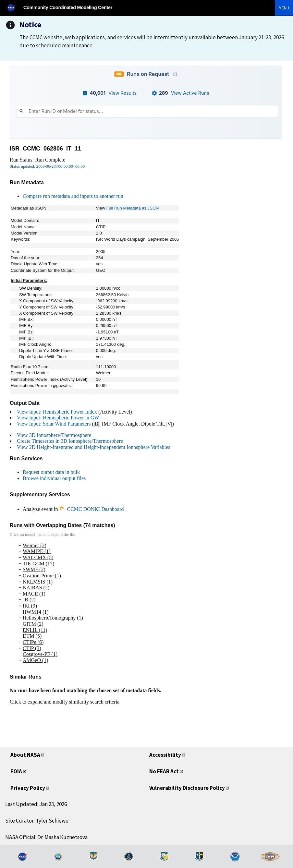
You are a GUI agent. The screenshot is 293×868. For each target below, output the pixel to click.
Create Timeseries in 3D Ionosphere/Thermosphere (70, 441)
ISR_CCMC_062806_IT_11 (45, 149)
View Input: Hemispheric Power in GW (58, 418)
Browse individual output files (54, 478)
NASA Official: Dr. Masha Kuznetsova (46, 837)
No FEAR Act (164, 771)
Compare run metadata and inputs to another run (73, 196)
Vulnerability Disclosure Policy (187, 788)
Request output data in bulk (51, 472)
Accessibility (165, 755)
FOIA (16, 771)
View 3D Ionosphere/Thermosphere (54, 435)
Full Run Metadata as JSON (132, 208)
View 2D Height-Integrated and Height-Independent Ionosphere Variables (93, 447)
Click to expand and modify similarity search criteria (65, 702)
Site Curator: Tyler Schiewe (37, 821)
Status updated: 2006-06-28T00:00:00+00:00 (47, 166)
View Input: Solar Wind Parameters (54, 424)
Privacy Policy (28, 788)
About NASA (25, 755)
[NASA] (14, 8)
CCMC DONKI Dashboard (91, 509)
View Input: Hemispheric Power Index (57, 412)
